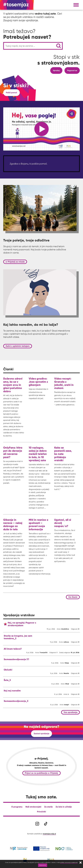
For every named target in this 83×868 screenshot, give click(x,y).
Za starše (48, 807)
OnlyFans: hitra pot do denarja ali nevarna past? (13, 452)
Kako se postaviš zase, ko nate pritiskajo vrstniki (63, 454)
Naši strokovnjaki (33, 807)
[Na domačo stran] (16, 5)
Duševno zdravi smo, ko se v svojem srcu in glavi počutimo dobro (13, 385)
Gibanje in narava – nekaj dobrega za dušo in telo (13, 525)
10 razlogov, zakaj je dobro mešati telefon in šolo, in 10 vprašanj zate (38, 454)
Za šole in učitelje (64, 807)
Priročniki (41, 812)
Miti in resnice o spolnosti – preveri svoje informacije (39, 525)
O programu (17, 807)
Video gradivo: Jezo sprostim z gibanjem (38, 382)
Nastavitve (43, 865)
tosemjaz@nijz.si (49, 834)
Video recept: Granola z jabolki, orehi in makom (64, 383)
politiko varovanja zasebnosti (69, 862)
